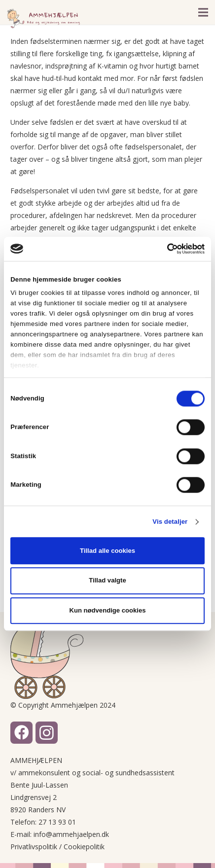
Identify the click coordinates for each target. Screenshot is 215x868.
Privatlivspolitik (34, 847)
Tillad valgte (107, 581)
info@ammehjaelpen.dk (71, 834)
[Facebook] (21, 733)
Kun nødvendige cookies (107, 610)
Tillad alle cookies (107, 551)
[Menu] (203, 12)
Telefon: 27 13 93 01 (43, 822)
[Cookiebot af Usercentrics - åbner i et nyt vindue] (161, 249)
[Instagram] (47, 733)
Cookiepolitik (84, 847)
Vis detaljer (170, 522)
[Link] (43, 19)
